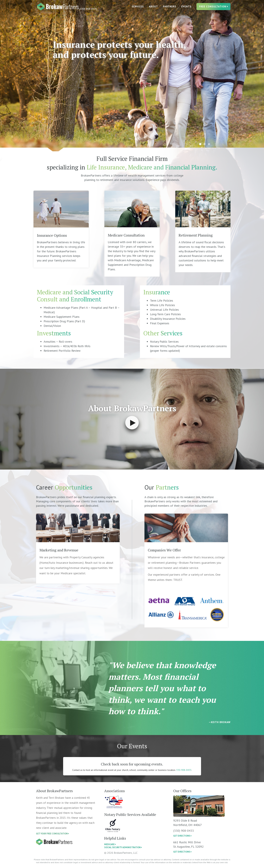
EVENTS (186, 8)
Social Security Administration (123, 847)
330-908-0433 (184, 770)
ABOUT (153, 8)
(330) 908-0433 (184, 831)
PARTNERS (170, 8)
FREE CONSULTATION (213, 8)
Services (138, 8)
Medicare (110, 844)
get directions (182, 836)
